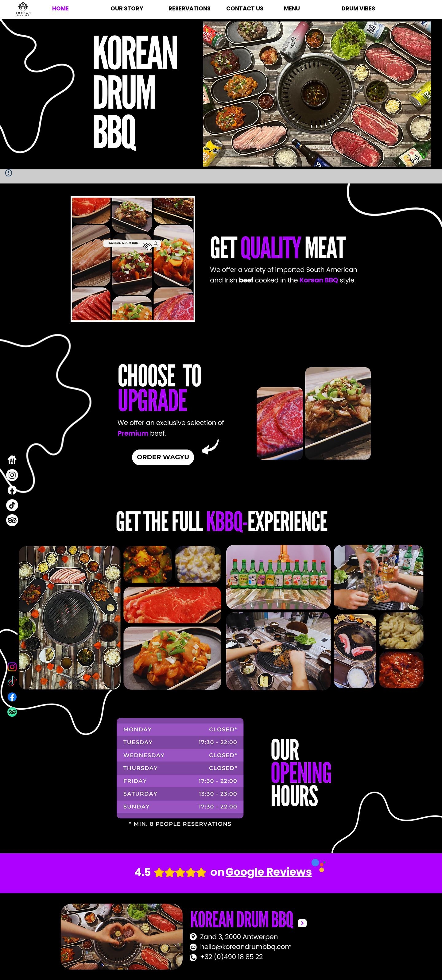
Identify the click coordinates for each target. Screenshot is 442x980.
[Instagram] (12, 475)
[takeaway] (12, 460)
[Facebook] (12, 490)
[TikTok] (12, 505)
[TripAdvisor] (12, 520)
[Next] (302, 923)
